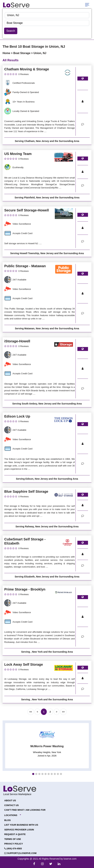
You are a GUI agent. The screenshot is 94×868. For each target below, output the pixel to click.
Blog (8, 820)
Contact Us (11, 805)
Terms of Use (13, 839)
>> (63, 712)
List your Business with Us (21, 825)
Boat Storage (22, 53)
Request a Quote (15, 834)
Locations (11, 815)
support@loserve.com (20, 853)
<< (31, 712)
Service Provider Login (19, 830)
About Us (10, 800)
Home (7, 53)
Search (11, 31)
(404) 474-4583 (13, 849)
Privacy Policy (14, 844)
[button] (33, 774)
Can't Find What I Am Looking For (25, 810)
